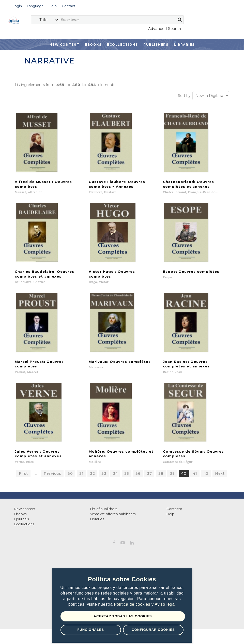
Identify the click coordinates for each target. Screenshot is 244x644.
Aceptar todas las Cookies (123, 616)
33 (104, 478)
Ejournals (21, 523)
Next (220, 478)
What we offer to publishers (113, 518)
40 (184, 478)
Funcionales (91, 630)
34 (115, 478)
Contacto (174, 513)
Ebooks (93, 45)
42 (206, 478)
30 (70, 478)
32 (92, 478)
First (23, 478)
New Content (65, 45)
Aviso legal (165, 605)
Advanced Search (165, 29)
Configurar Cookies (153, 630)
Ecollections (122, 45)
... (36, 478)
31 (81, 478)
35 (127, 478)
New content (25, 513)
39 (172, 478)
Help (170, 518)
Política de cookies (133, 605)
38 (161, 478)
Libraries (184, 45)
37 (149, 478)
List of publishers (104, 513)
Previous (52, 478)
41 (195, 478)
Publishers (156, 45)
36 (138, 478)
